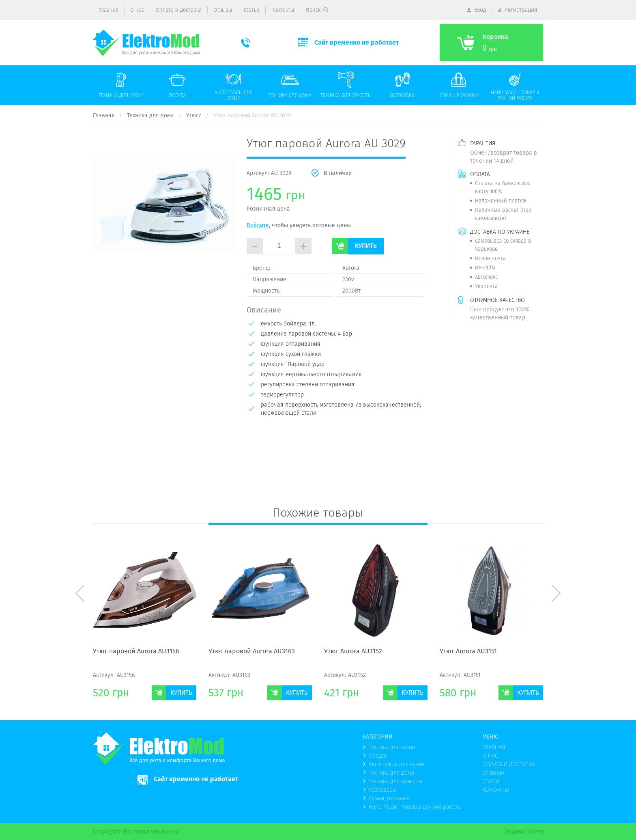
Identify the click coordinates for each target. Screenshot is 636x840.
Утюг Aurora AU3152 (353, 652)
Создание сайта (523, 831)
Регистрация (521, 10)
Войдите (258, 225)
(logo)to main (146, 43)
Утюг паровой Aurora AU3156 (136, 652)
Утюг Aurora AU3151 (468, 652)
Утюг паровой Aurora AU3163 (252, 652)
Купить (366, 246)
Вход (480, 10)
